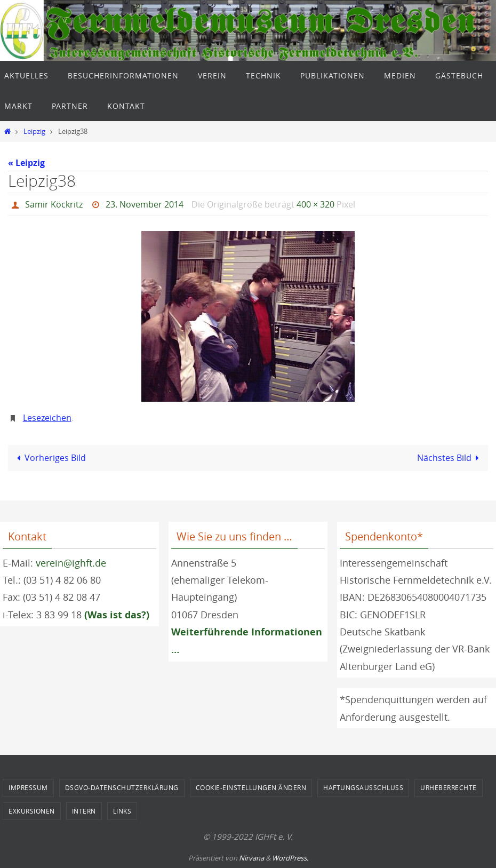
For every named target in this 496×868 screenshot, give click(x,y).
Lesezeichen (47, 418)
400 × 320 (315, 204)
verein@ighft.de (71, 563)
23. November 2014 (145, 204)
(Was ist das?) (117, 615)
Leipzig (34, 132)
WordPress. (290, 858)
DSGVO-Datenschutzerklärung (122, 787)
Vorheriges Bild (49, 458)
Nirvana (251, 858)
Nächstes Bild (450, 458)
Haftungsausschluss (363, 787)
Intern (84, 811)
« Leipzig (26, 163)
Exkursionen (32, 811)
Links (122, 811)
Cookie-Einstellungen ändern (251, 787)
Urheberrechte (449, 787)
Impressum (28, 787)
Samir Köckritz (54, 204)
